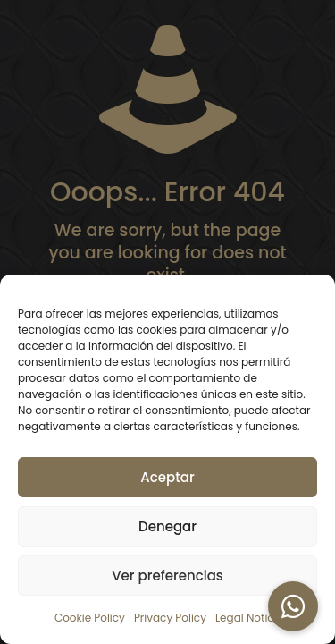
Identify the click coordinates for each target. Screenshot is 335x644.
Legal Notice (248, 618)
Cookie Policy (90, 618)
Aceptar (167, 477)
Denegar (167, 526)
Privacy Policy (170, 618)
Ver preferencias (167, 576)
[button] (293, 606)
